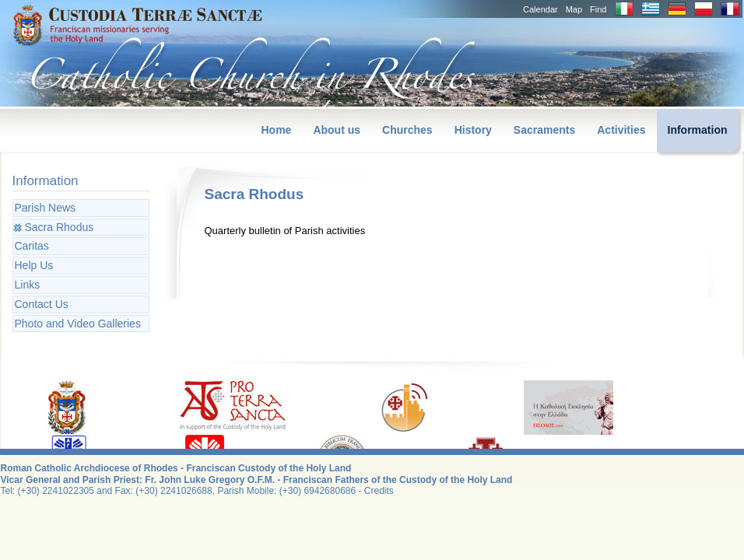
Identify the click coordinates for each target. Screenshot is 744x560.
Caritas (32, 246)
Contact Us (42, 304)
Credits (379, 491)
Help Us (34, 265)
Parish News (46, 208)
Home (276, 130)
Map (574, 9)
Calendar (540, 9)
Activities (621, 130)
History (473, 130)
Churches (407, 130)
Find (598, 9)
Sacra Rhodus (60, 227)
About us (337, 130)
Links (28, 285)
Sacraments (544, 130)
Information (698, 130)
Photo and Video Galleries (78, 324)
